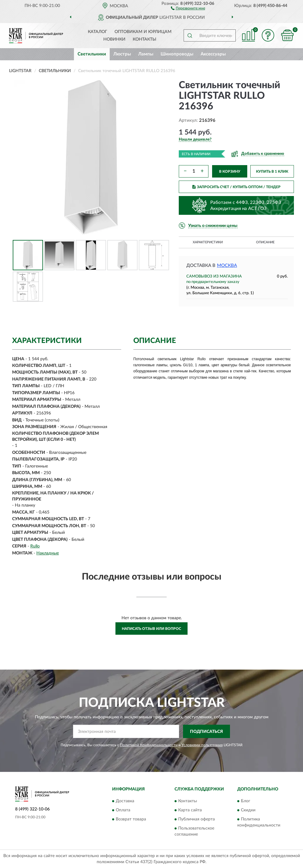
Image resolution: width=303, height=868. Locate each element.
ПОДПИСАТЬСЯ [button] (206, 732)
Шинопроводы (177, 54)
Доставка (125, 801)
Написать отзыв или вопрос (151, 629)
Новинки (114, 39)
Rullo (35, 546)
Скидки (248, 810)
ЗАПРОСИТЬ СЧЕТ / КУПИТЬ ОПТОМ (236, 187)
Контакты (145, 39)
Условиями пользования (202, 745)
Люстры (122, 54)
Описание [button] (265, 242)
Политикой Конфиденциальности (149, 745)
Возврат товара (131, 819)
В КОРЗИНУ (230, 171)
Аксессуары (213, 54)
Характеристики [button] (208, 242)
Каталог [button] (98, 32)
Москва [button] (227, 266)
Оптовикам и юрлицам (143, 32)
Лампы (146, 54)
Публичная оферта (196, 819)
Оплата (123, 810)
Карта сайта (190, 810)
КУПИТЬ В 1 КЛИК (272, 171)
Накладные (48, 553)
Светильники (92, 54)
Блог (246, 801)
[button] (188, 8)
